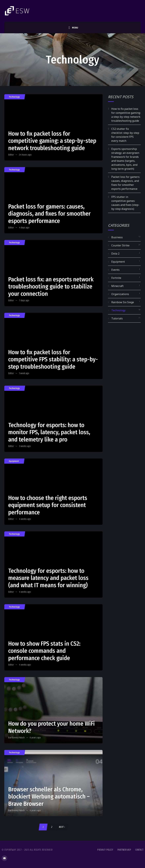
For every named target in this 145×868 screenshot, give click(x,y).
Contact (139, 850)
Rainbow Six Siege (123, 302)
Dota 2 (115, 254)
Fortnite (116, 278)
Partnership (124, 850)
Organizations (120, 294)
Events (115, 270)
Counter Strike (120, 245)
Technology (14, 97)
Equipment (14, 461)
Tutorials (117, 318)
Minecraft (117, 286)
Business (117, 237)
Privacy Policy (105, 850)
